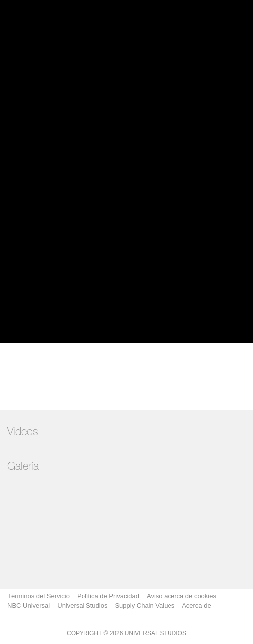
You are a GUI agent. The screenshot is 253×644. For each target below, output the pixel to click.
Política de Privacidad (108, 596)
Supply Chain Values (145, 605)
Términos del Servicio (39, 596)
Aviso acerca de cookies (181, 596)
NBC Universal (29, 605)
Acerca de (197, 605)
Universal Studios (82, 605)
